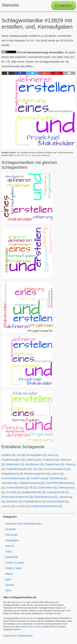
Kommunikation (15, 488)
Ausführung (37, 478)
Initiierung (32, 460)
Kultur (9, 551)
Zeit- (35, 469)
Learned (21, 506)
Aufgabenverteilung (30, 483)
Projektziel (49, 460)
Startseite (10, 5)
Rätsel (9, 574)
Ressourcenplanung (55, 469)
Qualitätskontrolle (32, 492)
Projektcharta (53, 464)
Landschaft (12, 557)
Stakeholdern (46, 488)
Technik (30, 41)
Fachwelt (10, 529)
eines (51, 455)
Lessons (6, 506)
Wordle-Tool (21, 602)
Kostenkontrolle (56, 492)
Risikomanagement (35, 474)
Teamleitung (56, 478)
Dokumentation (56, 501)
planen (56, 474)
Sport (8, 579)
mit (31, 488)
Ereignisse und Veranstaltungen (23, 524)
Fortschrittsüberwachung (60, 483)
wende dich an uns (22, 155)
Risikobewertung (44, 497)
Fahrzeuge (11, 535)
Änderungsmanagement (15, 497)
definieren (66, 460)
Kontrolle (11, 492)
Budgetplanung (10, 474)
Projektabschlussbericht (45, 506)
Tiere (8, 590)
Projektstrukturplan (17, 469)
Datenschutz (25, 636)
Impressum (10, 636)
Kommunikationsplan (13, 478)
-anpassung (66, 497)
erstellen (6, 455)
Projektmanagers (11, 460)
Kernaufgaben (34, 455)
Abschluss (12, 501)
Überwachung (66, 488)
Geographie (12, 540)
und (19, 455)
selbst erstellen (35, 627)
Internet (10, 546)
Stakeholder (13, 464)
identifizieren (32, 464)
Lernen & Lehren (15, 563)
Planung (70, 464)
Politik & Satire (14, 568)
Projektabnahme (32, 501)
